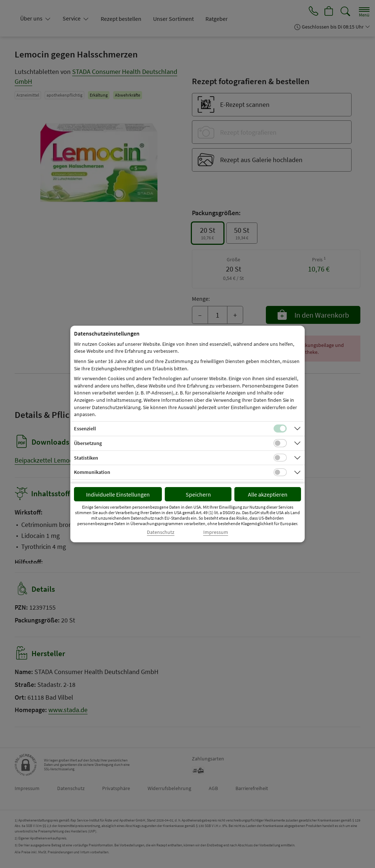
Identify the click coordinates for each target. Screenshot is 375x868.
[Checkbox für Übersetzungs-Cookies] (280, 443)
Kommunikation (92, 472)
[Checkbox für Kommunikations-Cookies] (280, 472)
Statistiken (86, 458)
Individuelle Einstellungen (118, 494)
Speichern (198, 494)
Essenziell (85, 429)
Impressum (216, 532)
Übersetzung (88, 443)
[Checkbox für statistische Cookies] (280, 458)
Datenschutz (161, 532)
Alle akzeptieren (268, 494)
